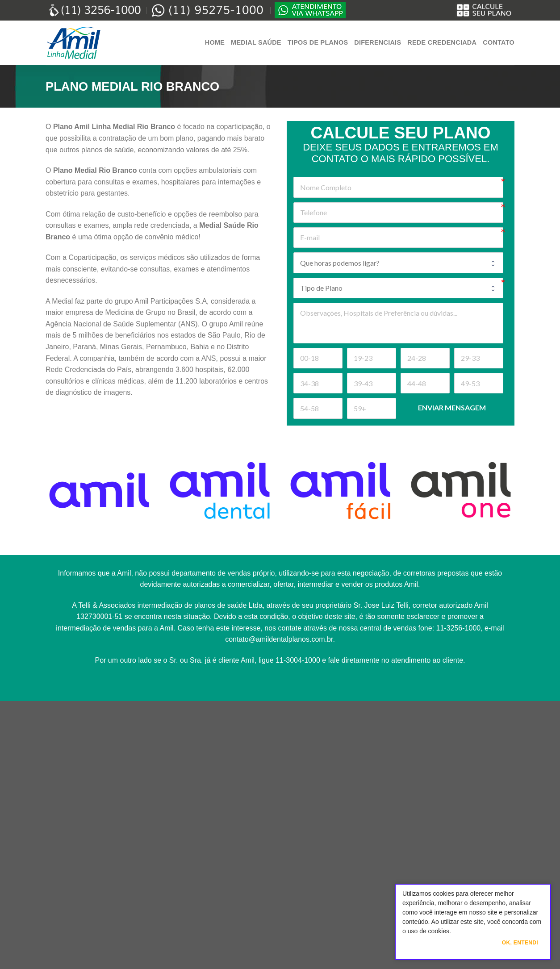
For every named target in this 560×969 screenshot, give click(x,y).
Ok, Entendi (520, 943)
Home (215, 42)
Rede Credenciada (442, 42)
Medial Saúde (256, 42)
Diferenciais (378, 42)
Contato (499, 42)
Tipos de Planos (318, 42)
